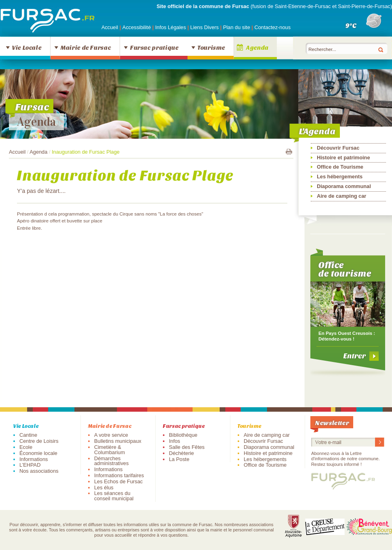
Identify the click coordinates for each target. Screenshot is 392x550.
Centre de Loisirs (39, 441)
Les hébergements (340, 177)
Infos (175, 441)
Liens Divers (204, 27)
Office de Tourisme (340, 167)
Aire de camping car (341, 196)
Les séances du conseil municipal (114, 496)
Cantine (28, 435)
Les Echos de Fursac (118, 481)
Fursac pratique (154, 47)
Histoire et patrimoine (344, 158)
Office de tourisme (345, 269)
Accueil (110, 27)
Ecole (26, 447)
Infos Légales (171, 27)
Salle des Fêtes (187, 447)
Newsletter (332, 422)
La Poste (179, 459)
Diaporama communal (344, 186)
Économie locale (38, 453)
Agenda (257, 47)
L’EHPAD (30, 465)
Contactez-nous (272, 27)
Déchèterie (181, 453)
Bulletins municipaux (118, 441)
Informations (34, 459)
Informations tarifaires (119, 475)
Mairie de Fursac (86, 47)
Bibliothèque (183, 435)
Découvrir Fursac (338, 148)
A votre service (111, 435)
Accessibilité (137, 27)
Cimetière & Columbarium (110, 450)
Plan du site (237, 27)
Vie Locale (27, 47)
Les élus (104, 488)
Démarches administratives (111, 461)
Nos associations (39, 471)
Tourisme (211, 47)
